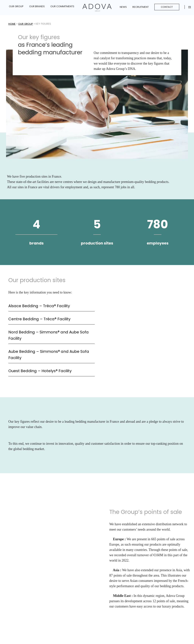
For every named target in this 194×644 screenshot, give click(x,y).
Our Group (16, 6)
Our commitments (62, 6)
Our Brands (37, 6)
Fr (190, 7)
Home (12, 24)
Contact (167, 7)
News (123, 7)
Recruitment (141, 7)
